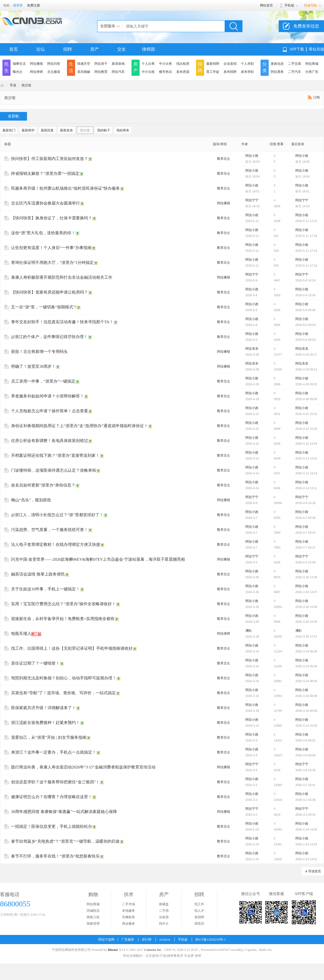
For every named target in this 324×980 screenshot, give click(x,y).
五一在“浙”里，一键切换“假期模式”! (44, 307)
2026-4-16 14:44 (306, 444)
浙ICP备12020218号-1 (210, 940)
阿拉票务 (277, 72)
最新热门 (9, 130)
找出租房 (183, 64)
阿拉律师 (36, 72)
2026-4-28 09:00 (306, 399)
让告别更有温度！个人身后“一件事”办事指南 (51, 248)
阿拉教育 (101, 72)
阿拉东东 (252, 349)
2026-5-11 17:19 (306, 236)
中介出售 (166, 64)
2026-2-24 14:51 (306, 859)
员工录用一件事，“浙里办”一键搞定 (43, 381)
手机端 (289, 5)
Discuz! (113, 950)
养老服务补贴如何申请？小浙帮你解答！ (48, 396)
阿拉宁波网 (2, 85)
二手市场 (129, 904)
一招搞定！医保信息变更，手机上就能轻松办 (52, 826)
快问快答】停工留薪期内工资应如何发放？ (50, 159)
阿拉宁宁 (252, 200)
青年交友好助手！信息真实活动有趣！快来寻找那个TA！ (62, 322)
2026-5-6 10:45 (306, 295)
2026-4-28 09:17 (306, 355)
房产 (94, 49)
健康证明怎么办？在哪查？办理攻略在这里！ (52, 797)
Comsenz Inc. (153, 950)
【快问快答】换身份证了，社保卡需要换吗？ (52, 218)
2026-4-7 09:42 (306, 533)
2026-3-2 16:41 (306, 785)
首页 (13, 49)
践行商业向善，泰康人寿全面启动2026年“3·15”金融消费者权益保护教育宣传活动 (83, 767)
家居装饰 (118, 64)
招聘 (67, 49)
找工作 (199, 904)
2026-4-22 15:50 (306, 429)
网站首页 (266, 5)
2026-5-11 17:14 (306, 251)
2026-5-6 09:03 (306, 325)
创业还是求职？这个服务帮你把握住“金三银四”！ (55, 782)
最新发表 (66, 130)
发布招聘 (230, 72)
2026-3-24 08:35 (306, 681)
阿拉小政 (252, 156)
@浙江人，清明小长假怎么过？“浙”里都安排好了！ (57, 515)
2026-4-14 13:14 (306, 473)
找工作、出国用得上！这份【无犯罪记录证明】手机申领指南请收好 (72, 648)
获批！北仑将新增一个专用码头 (39, 352)
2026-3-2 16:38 (306, 800)
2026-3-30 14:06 (306, 607)
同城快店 (93, 911)
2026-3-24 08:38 (306, 651)
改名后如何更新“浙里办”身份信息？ (43, 485)
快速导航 (310, 5)
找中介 (164, 924)
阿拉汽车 (118, 72)
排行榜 (147, 940)
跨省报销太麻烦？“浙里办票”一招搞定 (45, 173)
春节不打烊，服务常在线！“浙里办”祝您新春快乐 (55, 856)
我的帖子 (104, 130)
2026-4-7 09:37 (306, 547)
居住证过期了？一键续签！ (35, 663)
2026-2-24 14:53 (306, 844)
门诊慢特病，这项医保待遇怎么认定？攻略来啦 (54, 470)
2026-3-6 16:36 (306, 770)
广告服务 (128, 940)
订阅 (316, 97)
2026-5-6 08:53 (306, 340)
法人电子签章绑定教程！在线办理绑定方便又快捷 (56, 545)
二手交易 (295, 64)
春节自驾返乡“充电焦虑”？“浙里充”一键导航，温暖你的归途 (65, 841)
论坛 (40, 49)
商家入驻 (93, 917)
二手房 (164, 911)
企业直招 (230, 64)
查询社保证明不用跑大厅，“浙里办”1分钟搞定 (52, 263)
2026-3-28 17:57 (306, 637)
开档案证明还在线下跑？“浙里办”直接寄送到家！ (55, 455)
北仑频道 (54, 72)
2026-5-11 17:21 (306, 221)
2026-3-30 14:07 (306, 592)
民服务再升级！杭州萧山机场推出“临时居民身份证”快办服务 (65, 188)
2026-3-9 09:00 (306, 755)
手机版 (183, 940)
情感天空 (84, 64)
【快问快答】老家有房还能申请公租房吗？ (50, 292)
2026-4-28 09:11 (306, 369)
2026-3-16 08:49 (306, 696)
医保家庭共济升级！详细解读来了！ (43, 708)
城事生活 (19, 64)
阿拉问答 (54, 64)
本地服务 (129, 911)
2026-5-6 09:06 (306, 310)
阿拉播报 (36, 64)
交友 (122, 49)
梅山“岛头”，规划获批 (31, 500)
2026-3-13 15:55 (306, 726)
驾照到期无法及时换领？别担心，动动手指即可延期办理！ (64, 678)
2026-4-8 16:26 (306, 503)
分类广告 (312, 72)
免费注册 (33, 5)
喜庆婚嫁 (84, 72)
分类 (265, 67)
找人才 (199, 911)
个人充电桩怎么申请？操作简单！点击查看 (50, 411)
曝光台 (18, 72)
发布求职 (247, 72)
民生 (6, 67)
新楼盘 (164, 904)
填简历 (199, 924)
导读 (13, 85)
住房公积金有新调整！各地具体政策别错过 (50, 441)
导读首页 (315, 871)
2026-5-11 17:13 (306, 266)
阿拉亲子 (101, 64)
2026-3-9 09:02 (306, 740)
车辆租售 (129, 917)
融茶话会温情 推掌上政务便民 (38, 574)
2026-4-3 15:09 (306, 562)
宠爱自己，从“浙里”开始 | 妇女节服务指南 (49, 737)
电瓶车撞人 (21, 634)
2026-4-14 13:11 (306, 488)
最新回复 (47, 130)
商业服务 (129, 924)
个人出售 (148, 64)
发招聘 (199, 917)
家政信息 (277, 64)
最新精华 (28, 130)
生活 (71, 67)
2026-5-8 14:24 (306, 280)
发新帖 (13, 116)
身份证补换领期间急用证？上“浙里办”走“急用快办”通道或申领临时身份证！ (80, 426)
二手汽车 (295, 72)
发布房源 (183, 72)
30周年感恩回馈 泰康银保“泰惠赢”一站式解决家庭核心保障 (64, 812)
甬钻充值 (316, 49)
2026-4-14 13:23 (306, 458)
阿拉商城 (312, 64)
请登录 (18, 5)
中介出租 (148, 72)
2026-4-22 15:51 (306, 414)
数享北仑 (224, 159)
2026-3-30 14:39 (306, 577)
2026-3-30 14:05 (306, 622)
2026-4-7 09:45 (306, 518)
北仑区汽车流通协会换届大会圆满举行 (45, 203)
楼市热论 (166, 72)
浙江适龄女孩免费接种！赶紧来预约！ (45, 723)
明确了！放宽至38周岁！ (33, 366)
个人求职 (247, 64)
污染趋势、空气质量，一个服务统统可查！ (50, 530)
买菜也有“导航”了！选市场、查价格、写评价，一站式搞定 (63, 693)
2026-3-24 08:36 (306, 666)
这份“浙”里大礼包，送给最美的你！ (43, 233)
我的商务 (123, 130)
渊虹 (249, 631)
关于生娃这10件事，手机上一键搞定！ (45, 589)
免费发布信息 (306, 26)
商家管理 (93, 924)
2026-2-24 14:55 (306, 829)
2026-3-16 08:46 (306, 711)
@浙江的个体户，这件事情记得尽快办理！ (49, 337)
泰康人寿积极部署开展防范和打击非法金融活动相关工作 (62, 277)
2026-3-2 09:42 (306, 815)
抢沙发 (26, 85)
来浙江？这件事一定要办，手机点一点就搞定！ (54, 752)
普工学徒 (213, 72)
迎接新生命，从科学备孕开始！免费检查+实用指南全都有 (63, 619)
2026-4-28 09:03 (306, 384)
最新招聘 (213, 64)
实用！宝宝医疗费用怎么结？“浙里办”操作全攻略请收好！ (63, 604)
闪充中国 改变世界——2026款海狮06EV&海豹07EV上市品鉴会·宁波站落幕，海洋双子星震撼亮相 (98, 559)
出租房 (164, 917)
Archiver (165, 940)
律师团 (148, 49)
